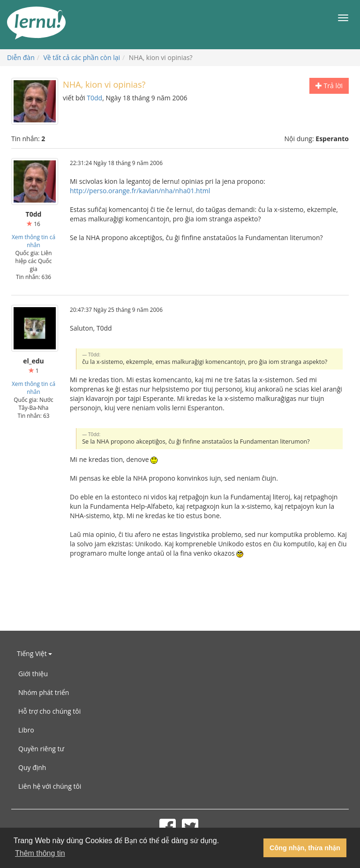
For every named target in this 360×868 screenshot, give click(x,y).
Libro (26, 730)
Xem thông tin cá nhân (34, 241)
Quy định (32, 767)
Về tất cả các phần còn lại (82, 57)
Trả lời (329, 86)
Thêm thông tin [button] (40, 853)
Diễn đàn (21, 57)
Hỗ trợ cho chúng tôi (49, 711)
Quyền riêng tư (41, 749)
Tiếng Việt (34, 653)
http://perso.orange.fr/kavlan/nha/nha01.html (140, 191)
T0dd (94, 98)
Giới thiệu (33, 674)
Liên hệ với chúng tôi (50, 786)
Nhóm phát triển (44, 692)
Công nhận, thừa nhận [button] (305, 848)
